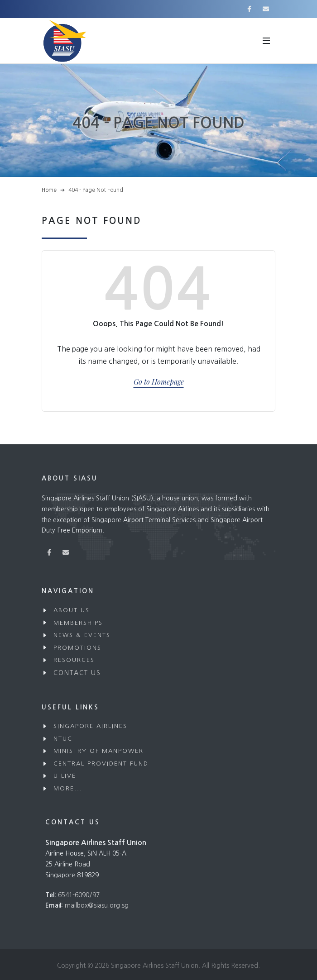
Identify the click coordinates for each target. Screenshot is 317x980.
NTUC (63, 739)
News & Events (82, 635)
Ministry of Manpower (98, 751)
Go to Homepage (159, 382)
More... (68, 788)
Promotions (77, 648)
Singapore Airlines (90, 726)
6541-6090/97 (79, 895)
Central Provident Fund (101, 764)
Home (49, 190)
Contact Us (77, 673)
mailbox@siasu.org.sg (97, 905)
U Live (65, 776)
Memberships (78, 623)
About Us (72, 610)
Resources (74, 660)
